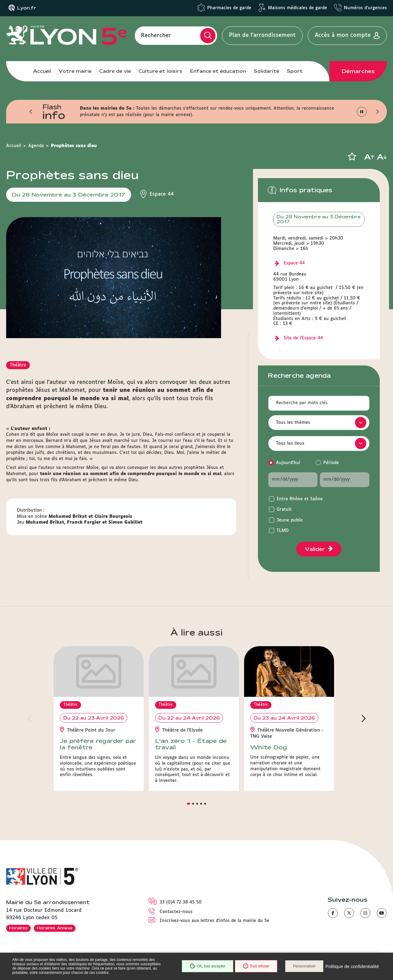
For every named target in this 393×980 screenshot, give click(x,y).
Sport (295, 71)
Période (331, 463)
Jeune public (290, 520)
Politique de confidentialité (352, 966)
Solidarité (266, 71)
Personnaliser (304, 966)
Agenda (36, 146)
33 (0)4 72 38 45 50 (181, 902)
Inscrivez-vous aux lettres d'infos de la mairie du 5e (214, 921)
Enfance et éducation (218, 71)
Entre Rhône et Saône (300, 499)
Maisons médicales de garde (298, 8)
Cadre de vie (115, 71)
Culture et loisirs (160, 71)
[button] (31, 112)
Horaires (18, 928)
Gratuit (284, 510)
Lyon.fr (27, 8)
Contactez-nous (176, 912)
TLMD (283, 531)
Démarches (358, 71)
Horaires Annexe (55, 928)
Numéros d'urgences (365, 8)
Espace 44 (294, 263)
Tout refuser (256, 966)
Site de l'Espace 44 (303, 338)
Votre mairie (75, 71)
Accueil (42, 71)
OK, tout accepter (208, 966)
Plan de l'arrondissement (262, 35)
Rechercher (156, 35)
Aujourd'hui (288, 463)
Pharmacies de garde (229, 8)
